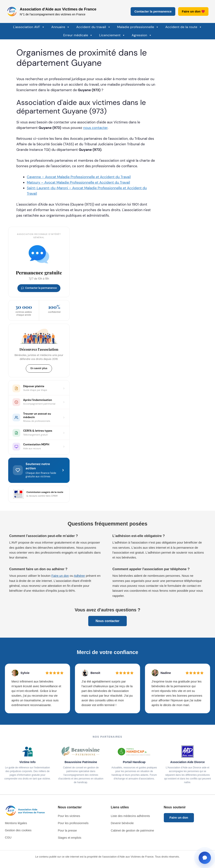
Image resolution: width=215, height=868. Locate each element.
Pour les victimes (69, 816)
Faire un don (193, 11)
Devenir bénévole (122, 823)
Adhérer (79, 576)
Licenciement (112, 35)
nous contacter (95, 128)
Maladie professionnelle (138, 27)
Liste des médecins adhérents (130, 816)
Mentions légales (16, 823)
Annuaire (60, 27)
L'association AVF (29, 27)
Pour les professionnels (73, 823)
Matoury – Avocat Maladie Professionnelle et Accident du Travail (78, 182)
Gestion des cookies (18, 830)
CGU (8, 837)
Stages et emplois (70, 838)
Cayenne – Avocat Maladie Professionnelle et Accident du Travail (79, 177)
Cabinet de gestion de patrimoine (132, 830)
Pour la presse (67, 830)
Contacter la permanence (153, 11)
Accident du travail (93, 27)
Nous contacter (107, 621)
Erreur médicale (78, 35)
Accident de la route (184, 27)
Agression (142, 35)
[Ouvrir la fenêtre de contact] (205, 858)
